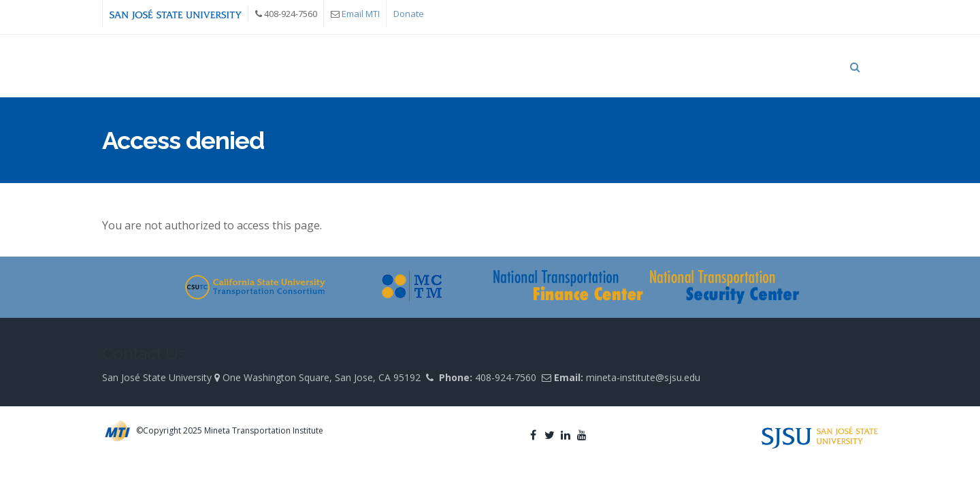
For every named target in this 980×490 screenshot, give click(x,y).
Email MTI (361, 14)
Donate (409, 14)
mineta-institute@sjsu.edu (643, 385)
